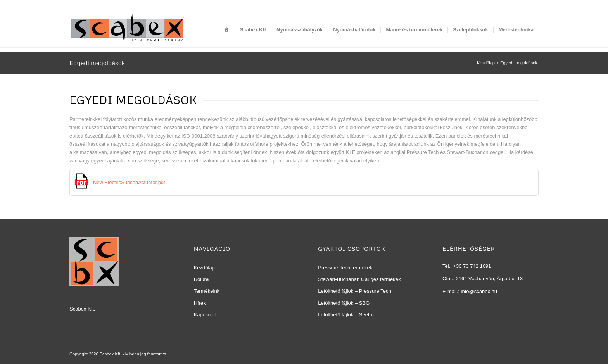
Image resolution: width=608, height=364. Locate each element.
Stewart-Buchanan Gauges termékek (359, 279)
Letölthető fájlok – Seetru (346, 315)
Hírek (200, 303)
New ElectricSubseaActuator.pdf (129, 182)
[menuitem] (226, 30)
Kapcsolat (205, 315)
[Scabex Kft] (128, 30)
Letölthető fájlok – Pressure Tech (354, 291)
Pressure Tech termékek (345, 268)
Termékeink (207, 291)
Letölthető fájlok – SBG (344, 303)
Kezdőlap (204, 268)
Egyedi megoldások (97, 63)
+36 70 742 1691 (472, 266)
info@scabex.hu (479, 291)
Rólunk (202, 279)
